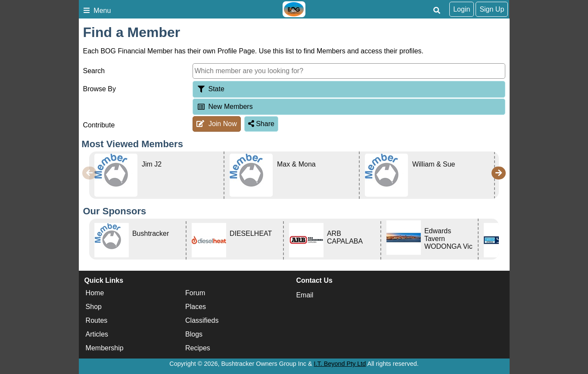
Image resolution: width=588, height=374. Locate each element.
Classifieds (202, 320)
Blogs (194, 334)
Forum (195, 293)
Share (261, 124)
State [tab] (210, 89)
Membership (105, 348)
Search (94, 71)
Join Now (216, 124)
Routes (97, 320)
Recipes (198, 348)
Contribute (99, 125)
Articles (97, 334)
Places (196, 307)
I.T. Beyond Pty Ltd (340, 364)
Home (95, 293)
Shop (94, 307)
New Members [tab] (224, 107)
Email (305, 295)
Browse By (100, 89)
